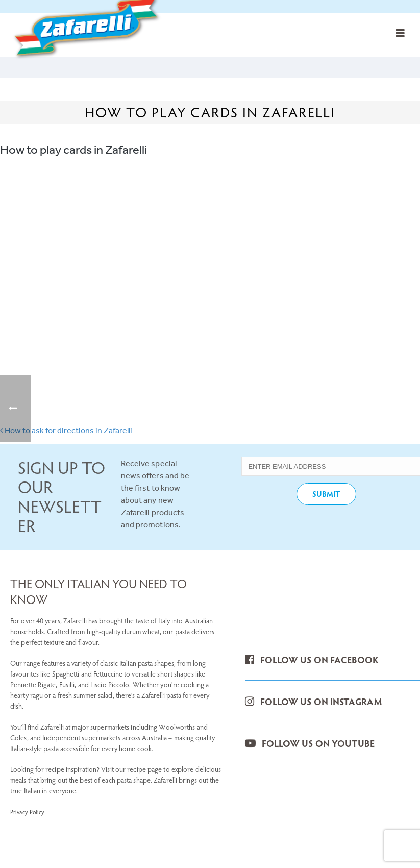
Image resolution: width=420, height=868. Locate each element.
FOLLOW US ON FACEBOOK (312, 659)
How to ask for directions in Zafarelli (66, 430)
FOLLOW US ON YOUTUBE (310, 743)
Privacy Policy (27, 812)
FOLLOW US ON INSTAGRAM (313, 701)
